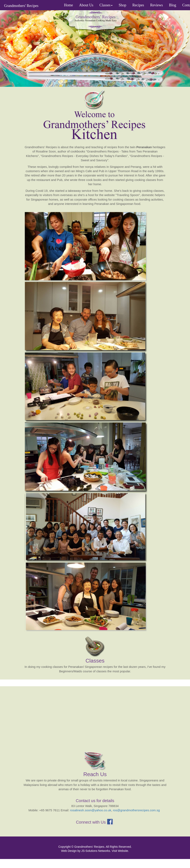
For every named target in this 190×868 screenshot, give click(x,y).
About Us (86, 5)
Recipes (138, 5)
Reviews (156, 5)
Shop (122, 5)
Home (69, 5)
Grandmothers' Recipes (21, 6)
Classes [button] (106, 5)
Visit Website (120, 851)
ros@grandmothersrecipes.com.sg (136, 810)
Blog (173, 5)
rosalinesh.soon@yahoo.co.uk (91, 810)
